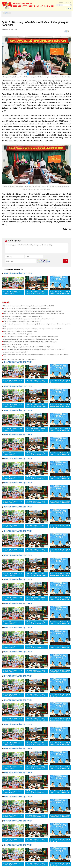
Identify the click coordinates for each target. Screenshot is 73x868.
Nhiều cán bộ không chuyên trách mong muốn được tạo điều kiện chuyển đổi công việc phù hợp (31, 339)
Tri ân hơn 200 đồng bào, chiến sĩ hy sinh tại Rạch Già (13, 292)
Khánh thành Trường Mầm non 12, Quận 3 (15, 352)
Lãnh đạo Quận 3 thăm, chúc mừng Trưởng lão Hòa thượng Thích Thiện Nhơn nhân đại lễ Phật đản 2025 (33, 329)
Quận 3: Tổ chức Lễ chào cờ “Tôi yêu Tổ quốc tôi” (18, 334)
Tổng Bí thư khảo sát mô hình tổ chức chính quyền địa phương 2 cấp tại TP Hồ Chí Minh (29, 306)
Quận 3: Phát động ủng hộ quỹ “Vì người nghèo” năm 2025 (20, 359)
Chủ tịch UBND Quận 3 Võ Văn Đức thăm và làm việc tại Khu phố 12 (23, 316)
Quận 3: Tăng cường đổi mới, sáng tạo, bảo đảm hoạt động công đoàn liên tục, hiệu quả (29, 319)
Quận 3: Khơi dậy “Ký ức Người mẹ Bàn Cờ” (16, 344)
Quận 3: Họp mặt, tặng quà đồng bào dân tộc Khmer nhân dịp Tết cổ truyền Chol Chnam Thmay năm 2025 (34, 349)
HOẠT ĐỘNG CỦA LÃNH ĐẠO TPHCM (18, 273)
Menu (69, 9)
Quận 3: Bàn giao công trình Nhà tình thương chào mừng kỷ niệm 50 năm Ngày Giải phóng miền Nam (32, 311)
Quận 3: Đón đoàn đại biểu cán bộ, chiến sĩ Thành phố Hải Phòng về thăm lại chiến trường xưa (30, 337)
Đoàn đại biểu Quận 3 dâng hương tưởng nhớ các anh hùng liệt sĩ (22, 321)
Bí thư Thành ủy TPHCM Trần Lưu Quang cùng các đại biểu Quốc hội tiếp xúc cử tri (60, 292)
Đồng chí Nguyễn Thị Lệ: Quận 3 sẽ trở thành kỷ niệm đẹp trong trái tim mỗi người (27, 309)
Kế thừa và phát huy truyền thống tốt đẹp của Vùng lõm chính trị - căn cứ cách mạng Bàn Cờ (30, 342)
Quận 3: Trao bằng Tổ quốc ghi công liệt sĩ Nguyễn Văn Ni (20, 331)
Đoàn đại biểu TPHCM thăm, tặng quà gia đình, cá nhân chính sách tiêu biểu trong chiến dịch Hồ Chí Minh (34, 314)
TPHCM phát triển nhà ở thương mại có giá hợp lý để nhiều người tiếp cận (36, 292)
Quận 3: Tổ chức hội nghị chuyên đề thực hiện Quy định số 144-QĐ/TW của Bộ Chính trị (29, 347)
